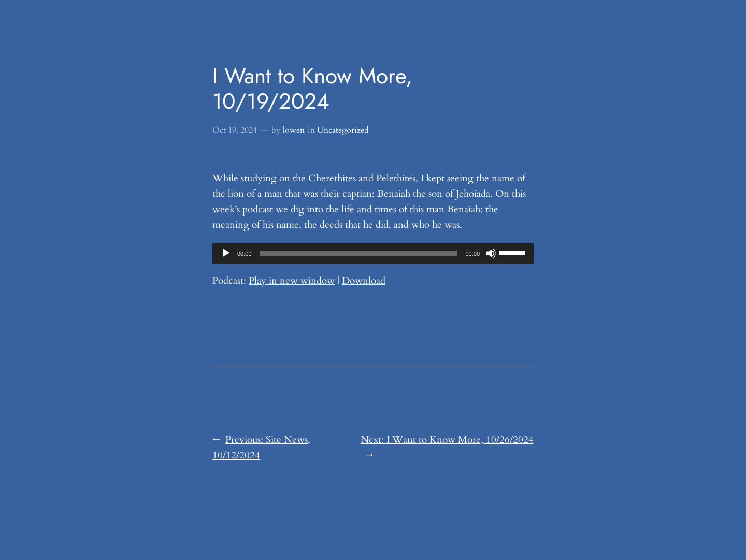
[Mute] (491, 253)
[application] (373, 253)
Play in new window (292, 281)
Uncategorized (343, 130)
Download (364, 281)
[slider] (359, 253)
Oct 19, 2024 (235, 130)
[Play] (226, 253)
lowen (294, 130)
